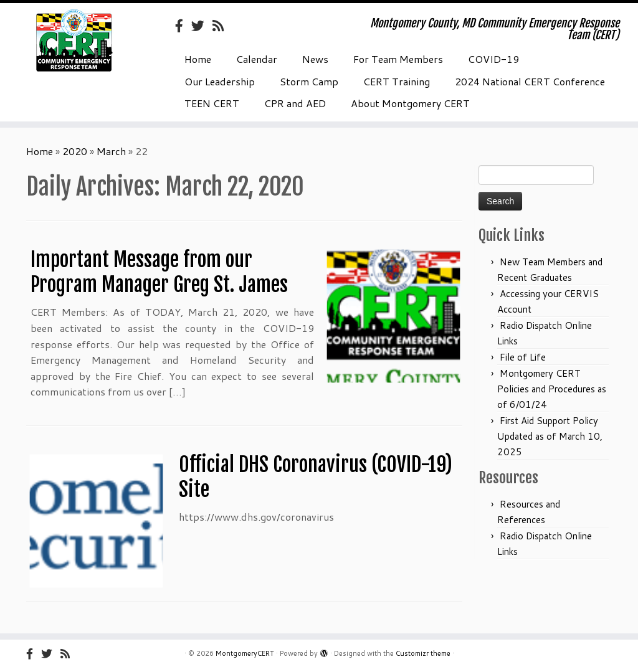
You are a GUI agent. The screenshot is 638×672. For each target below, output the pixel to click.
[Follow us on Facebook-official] (183, 26)
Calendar (257, 59)
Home (198, 59)
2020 (75, 151)
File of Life (523, 357)
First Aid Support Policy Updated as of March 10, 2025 (550, 436)
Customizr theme (423, 653)
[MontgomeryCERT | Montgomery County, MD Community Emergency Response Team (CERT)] (75, 40)
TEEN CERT (212, 103)
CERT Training (397, 81)
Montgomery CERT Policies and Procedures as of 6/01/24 (552, 389)
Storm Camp (309, 81)
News (315, 59)
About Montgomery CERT (410, 103)
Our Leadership (220, 81)
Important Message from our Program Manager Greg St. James (159, 272)
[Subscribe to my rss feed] (222, 26)
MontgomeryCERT (245, 653)
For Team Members (398, 59)
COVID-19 (493, 59)
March (111, 151)
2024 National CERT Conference (530, 81)
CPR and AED (295, 103)
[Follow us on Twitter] (202, 26)
